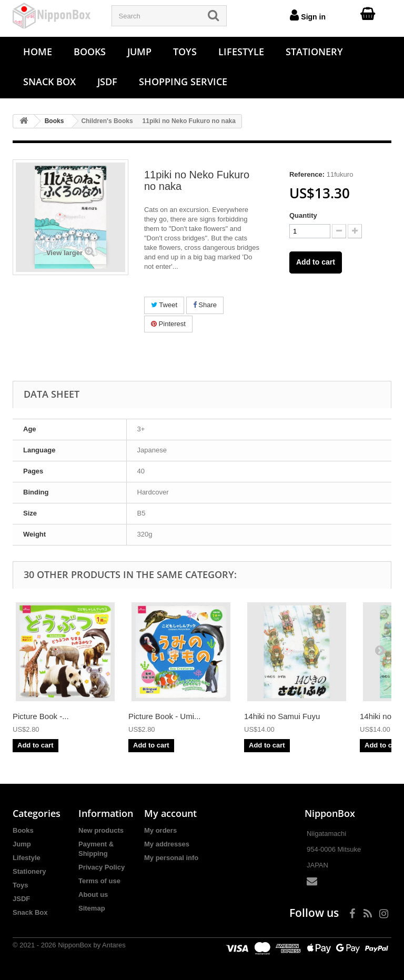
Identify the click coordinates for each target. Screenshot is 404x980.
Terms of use (99, 881)
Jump (139, 52)
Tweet (164, 305)
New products (101, 830)
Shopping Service (183, 82)
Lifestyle (241, 52)
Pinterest (168, 324)
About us (93, 895)
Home (38, 52)
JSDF (107, 82)
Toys (185, 52)
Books (90, 52)
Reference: (307, 174)
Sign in (308, 15)
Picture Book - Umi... (165, 716)
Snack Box (49, 82)
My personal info (171, 858)
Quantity (303, 215)
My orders (160, 830)
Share (205, 305)
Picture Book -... (41, 716)
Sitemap (92, 908)
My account (170, 813)
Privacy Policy (102, 867)
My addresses (167, 844)
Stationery (314, 52)
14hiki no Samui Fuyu (282, 716)
